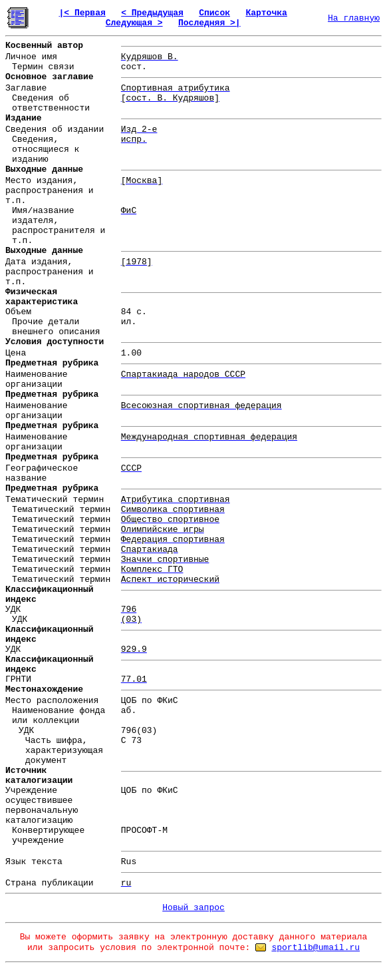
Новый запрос (193, 908)
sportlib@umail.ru (316, 948)
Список (214, 13)
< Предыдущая (152, 13)
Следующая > (134, 23)
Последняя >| (209, 23)
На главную (354, 18)
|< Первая (82, 13)
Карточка (266, 13)
